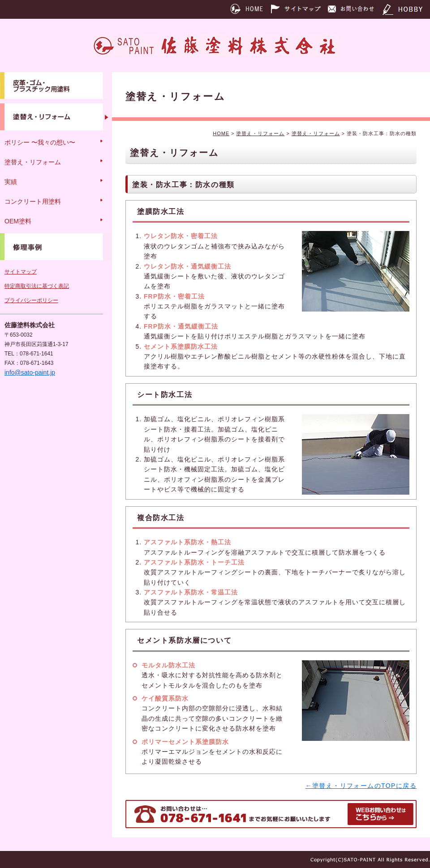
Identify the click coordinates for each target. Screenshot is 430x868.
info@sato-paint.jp (30, 372)
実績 (11, 182)
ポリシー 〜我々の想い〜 (40, 142)
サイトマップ (21, 272)
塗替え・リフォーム (260, 133)
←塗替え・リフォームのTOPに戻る (361, 786)
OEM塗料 (18, 221)
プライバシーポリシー (31, 300)
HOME (221, 133)
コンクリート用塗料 (33, 201)
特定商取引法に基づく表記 (37, 286)
